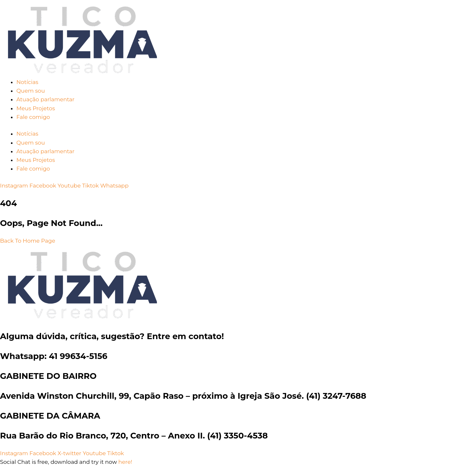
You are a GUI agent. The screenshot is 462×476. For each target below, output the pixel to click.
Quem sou (31, 91)
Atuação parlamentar (45, 99)
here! (125, 462)
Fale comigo (33, 117)
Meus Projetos (36, 108)
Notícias (27, 82)
